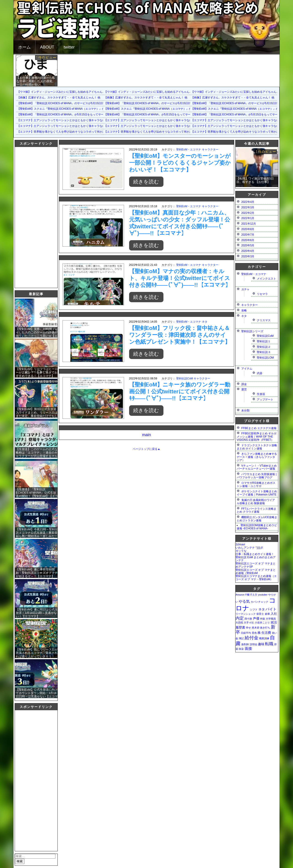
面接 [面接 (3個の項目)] (248, 648)
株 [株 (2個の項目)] (259, 633)
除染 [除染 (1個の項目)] (241, 649)
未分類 (245, 411)
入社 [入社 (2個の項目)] (274, 614)
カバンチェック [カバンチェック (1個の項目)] (259, 602)
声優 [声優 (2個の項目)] (256, 618)
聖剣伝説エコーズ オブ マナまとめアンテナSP (256, 565)
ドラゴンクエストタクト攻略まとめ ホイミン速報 (257, 447)
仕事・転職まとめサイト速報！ (255, 554)
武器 (260, 373)
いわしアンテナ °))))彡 (249, 548)
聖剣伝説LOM (265, 358)
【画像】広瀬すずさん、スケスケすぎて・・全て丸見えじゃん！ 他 (59, 98)
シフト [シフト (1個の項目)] (254, 610)
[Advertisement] (33, 217)
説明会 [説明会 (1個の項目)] (254, 644)
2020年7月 (248, 235)
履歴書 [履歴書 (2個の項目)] (240, 627)
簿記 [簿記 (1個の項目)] (241, 638)
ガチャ (245, 289)
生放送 (261, 394)
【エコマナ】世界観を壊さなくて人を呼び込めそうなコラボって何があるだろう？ (68, 132)
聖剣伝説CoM (185, 378)
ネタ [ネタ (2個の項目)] (262, 609)
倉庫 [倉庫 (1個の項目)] (267, 614)
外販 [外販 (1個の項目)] (263, 619)
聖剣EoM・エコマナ (189, 150)
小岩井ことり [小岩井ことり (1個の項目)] (262, 623)
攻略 (244, 310)
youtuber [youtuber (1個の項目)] (263, 595)
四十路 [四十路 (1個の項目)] (248, 619)
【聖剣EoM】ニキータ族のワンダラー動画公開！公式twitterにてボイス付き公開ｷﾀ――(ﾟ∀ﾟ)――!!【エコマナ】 (180, 391)
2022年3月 (248, 207)
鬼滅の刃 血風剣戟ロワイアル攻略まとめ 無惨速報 (256, 502)
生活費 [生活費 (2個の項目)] (266, 633)
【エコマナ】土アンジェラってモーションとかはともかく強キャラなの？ (62, 120)
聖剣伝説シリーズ (252, 331)
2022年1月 (248, 218)
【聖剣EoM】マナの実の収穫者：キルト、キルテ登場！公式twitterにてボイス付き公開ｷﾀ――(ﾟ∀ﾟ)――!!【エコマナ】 (180, 278)
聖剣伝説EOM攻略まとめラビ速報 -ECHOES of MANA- (257, 527)
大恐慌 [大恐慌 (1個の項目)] (239, 623)
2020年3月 (248, 256)
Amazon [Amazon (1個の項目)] (240, 595)
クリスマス (264, 320)
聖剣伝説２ (264, 347)
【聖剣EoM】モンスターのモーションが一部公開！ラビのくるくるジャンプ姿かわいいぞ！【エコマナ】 (180, 163)
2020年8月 (248, 229)
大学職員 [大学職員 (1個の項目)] (271, 619)
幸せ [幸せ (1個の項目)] (248, 628)
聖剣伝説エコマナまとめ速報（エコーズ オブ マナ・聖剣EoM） (256, 578)
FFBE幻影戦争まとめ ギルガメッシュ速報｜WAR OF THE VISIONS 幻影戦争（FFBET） (257, 437)
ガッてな (241, 551)
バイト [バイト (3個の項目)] (271, 609)
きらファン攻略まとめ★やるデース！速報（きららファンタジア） (257, 457)
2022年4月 (248, 202)
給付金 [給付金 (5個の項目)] (252, 638)
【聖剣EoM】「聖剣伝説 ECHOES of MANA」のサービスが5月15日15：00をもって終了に (73, 103)
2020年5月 (248, 245)
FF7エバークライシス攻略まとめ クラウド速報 (256, 510)
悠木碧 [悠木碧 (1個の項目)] (256, 628)
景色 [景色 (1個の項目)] (254, 633)
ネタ (205, 322)
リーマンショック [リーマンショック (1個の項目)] (246, 614)
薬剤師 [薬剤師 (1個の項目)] (245, 644)
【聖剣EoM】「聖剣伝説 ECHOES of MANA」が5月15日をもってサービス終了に (67, 114)
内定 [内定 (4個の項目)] (240, 618)
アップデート (265, 400)
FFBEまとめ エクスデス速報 (259, 428)
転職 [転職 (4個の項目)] (269, 644)
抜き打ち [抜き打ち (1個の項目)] (265, 628)
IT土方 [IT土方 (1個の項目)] (254, 595)
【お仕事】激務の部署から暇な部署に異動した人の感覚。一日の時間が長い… (36, 81)
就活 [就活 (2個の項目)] (274, 622)
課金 (244, 384)
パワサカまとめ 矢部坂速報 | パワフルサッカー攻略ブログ (257, 476)
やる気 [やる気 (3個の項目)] (244, 601)
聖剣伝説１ (264, 341)
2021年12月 (249, 224)
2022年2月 (248, 213)
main (146, 435)
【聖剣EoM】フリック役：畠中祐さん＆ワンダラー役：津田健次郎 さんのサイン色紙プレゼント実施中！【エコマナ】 (180, 335)
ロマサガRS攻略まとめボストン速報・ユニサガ (256, 484)
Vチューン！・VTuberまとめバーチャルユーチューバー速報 (257, 467)
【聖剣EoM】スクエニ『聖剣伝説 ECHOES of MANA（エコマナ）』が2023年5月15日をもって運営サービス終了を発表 (91, 109)
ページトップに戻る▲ (146, 449)
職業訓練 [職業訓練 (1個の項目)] (264, 638)
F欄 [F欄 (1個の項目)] (247, 595)
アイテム (247, 369)
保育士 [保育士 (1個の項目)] (260, 614)
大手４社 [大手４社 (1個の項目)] (249, 623)
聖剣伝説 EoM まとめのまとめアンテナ (256, 559)
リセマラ (262, 294)
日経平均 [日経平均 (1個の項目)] (246, 633)
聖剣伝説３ (264, 352)
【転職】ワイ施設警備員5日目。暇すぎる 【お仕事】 (255, 180)
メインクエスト (266, 279)
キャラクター (210, 150)
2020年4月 (248, 251)
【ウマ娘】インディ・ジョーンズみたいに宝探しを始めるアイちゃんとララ (64, 92)
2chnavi (240, 544)
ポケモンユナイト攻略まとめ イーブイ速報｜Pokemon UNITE (257, 493)
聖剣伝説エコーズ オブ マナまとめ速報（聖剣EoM (256, 571)
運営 (244, 389)
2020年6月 (248, 240)
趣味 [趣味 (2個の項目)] (261, 644)
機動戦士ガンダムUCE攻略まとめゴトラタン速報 (257, 519)
